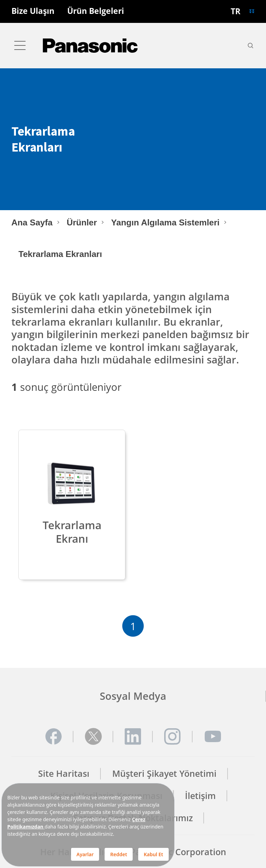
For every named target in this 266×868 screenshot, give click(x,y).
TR (236, 11)
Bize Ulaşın (33, 11)
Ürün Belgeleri (96, 11)
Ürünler (82, 222)
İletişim (200, 796)
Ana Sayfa (32, 222)
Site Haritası (64, 774)
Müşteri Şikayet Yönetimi (164, 774)
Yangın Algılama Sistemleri (165, 222)
